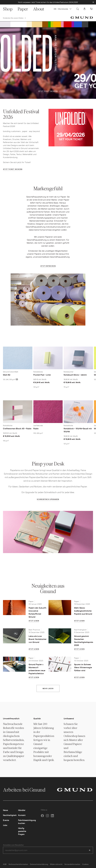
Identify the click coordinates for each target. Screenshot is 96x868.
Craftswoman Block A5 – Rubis (17, 428)
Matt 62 (7, 375)
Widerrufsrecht (56, 864)
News (5, 810)
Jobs (5, 825)
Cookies (85, 864)
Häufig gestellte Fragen (22, 831)
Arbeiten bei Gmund (27, 790)
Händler (22, 810)
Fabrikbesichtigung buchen (27, 822)
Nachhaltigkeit (10, 815)
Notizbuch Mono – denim (75, 375)
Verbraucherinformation (18, 864)
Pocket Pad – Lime (42, 375)
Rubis (36, 428)
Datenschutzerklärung (39, 864)
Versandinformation (72, 864)
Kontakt (22, 815)
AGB (5, 864)
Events (6, 820)
